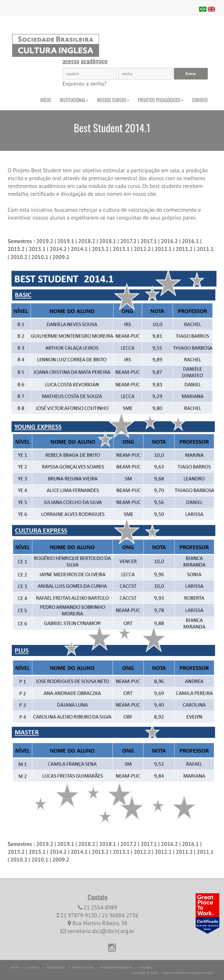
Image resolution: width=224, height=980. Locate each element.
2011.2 (185, 249)
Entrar (191, 74)
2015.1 (38, 249)
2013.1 (122, 249)
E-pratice (32, 967)
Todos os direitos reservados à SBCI (187, 973)
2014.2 (59, 249)
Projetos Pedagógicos (161, 100)
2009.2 (61, 257)
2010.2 (20, 257)
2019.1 (66, 241)
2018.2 (87, 241)
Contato (200, 100)
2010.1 (40, 257)
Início (46, 100)
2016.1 (191, 241)
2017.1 (149, 241)
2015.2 (17, 249)
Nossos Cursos (113, 100)
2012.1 (164, 249)
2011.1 (205, 249)
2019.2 (45, 241)
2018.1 (108, 241)
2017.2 (128, 241)
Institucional (74, 100)
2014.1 (80, 249)
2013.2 (101, 249)
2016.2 (170, 241)
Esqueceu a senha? (85, 84)
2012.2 (143, 249)
